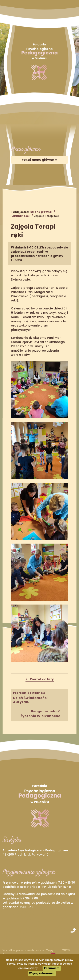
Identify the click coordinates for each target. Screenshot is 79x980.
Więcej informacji (42, 973)
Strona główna (41, 212)
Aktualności (21, 216)
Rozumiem (52, 968)
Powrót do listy (40, 679)
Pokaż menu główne (40, 160)
